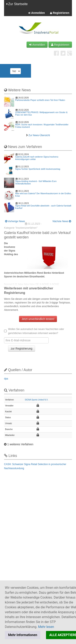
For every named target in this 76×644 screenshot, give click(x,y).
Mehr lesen (46, 627)
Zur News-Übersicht (39, 135)
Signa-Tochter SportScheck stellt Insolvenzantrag (38, 169)
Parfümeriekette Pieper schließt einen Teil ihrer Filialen (40, 100)
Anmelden (37, 13)
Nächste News (62, 221)
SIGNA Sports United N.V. (36, 400)
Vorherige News (15, 221)
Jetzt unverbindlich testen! (38, 319)
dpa (6, 379)
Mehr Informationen (23, 635)
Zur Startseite (17, 4)
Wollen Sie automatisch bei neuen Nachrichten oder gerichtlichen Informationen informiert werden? (34, 331)
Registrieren (60, 13)
